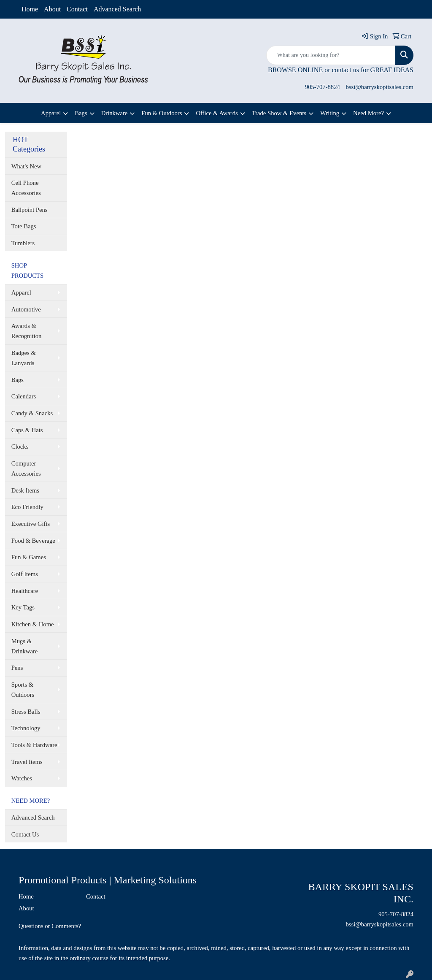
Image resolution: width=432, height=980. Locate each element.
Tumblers (23, 243)
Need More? (369, 113)
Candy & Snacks (32, 413)
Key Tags (23, 607)
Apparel (51, 113)
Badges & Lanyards (24, 358)
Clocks (20, 447)
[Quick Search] (331, 55)
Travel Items (27, 762)
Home (30, 9)
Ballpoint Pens (30, 210)
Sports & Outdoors (23, 690)
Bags (81, 113)
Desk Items (25, 490)
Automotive (26, 309)
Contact (77, 9)
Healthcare (25, 591)
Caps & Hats (27, 430)
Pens (17, 668)
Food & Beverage (33, 541)
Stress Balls (26, 712)
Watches (22, 778)
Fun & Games (29, 557)
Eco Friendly (27, 507)
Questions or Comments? (50, 926)
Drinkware (115, 113)
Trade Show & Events (279, 113)
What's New (26, 166)
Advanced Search (117, 9)
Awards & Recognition (27, 331)
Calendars (24, 396)
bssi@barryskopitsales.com (380, 87)
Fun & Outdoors (162, 113)
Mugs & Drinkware (25, 646)
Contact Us (25, 834)
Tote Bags (24, 226)
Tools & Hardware (34, 745)
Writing (330, 113)
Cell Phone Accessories (26, 188)
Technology (26, 728)
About (52, 9)
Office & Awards (217, 113)
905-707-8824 (323, 87)
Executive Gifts (31, 524)
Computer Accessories (26, 468)
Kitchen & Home (33, 624)
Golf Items (25, 574)
